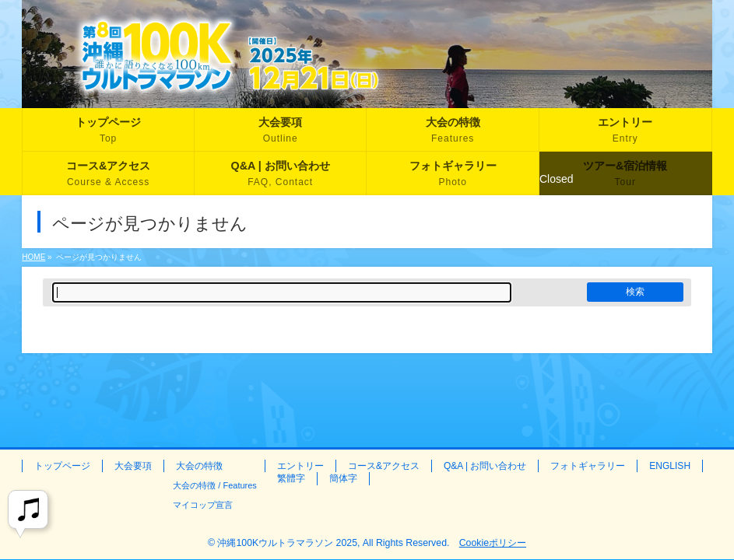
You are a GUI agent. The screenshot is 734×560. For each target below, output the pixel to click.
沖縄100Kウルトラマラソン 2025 (287, 543)
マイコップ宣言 (203, 505)
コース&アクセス (384, 466)
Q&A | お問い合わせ (485, 466)
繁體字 (291, 478)
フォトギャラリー (588, 466)
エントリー (300, 466)
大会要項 (133, 466)
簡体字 (343, 478)
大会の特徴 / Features (215, 485)
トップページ (62, 466)
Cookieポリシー (493, 543)
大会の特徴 (199, 466)
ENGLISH (670, 466)
